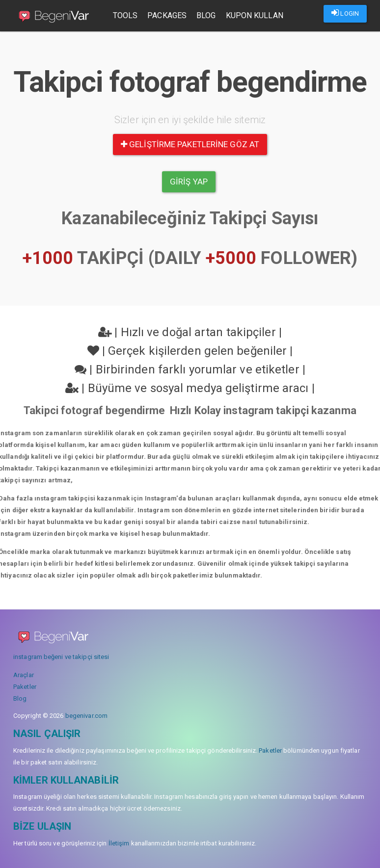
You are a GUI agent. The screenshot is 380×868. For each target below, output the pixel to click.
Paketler (25, 687)
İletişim (119, 843)
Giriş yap (189, 182)
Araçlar (24, 675)
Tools (126, 15)
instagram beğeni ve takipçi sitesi (61, 657)
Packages (168, 15)
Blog (206, 15)
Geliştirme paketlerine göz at (190, 144)
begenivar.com (86, 716)
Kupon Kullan (255, 15)
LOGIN (345, 13)
